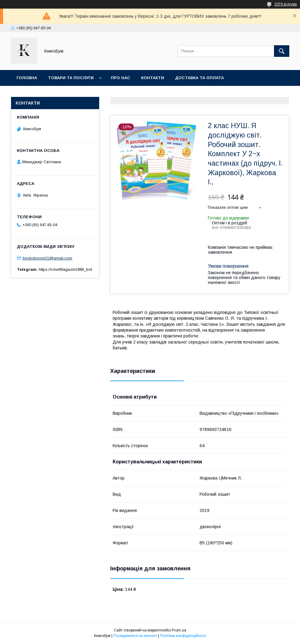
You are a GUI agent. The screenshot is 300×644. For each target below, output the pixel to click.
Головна (27, 78)
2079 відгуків (286, 4)
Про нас (120, 78)
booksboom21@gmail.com (47, 258)
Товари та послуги (71, 78)
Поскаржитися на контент (135, 636)
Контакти (153, 78)
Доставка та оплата (199, 78)
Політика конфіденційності (183, 636)
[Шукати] (282, 51)
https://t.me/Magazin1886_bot (65, 269)
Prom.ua (179, 630)
